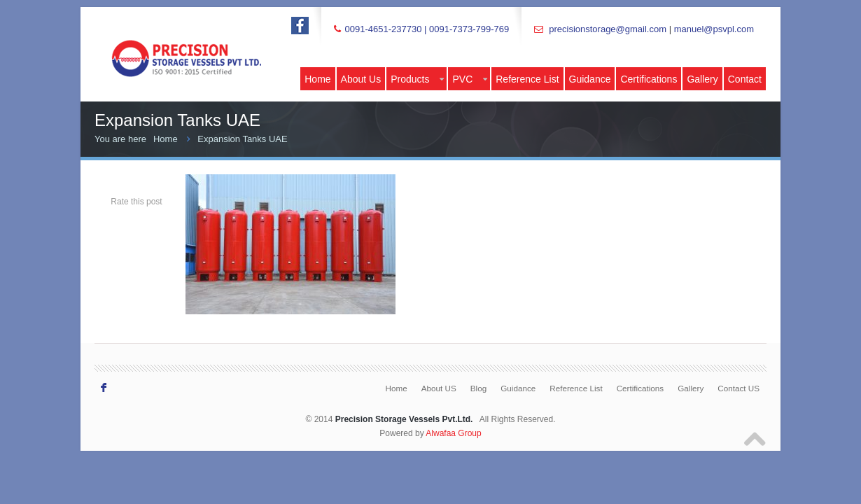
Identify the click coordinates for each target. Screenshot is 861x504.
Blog (478, 388)
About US (439, 388)
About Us (361, 79)
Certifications (649, 79)
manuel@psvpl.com (714, 29)
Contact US (738, 388)
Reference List (527, 79)
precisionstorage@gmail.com (608, 29)
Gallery (702, 79)
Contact (745, 79)
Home (317, 79)
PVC (470, 79)
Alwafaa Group (453, 433)
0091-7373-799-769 (469, 29)
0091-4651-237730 (383, 29)
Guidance (590, 79)
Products (417, 79)
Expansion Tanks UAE (242, 139)
